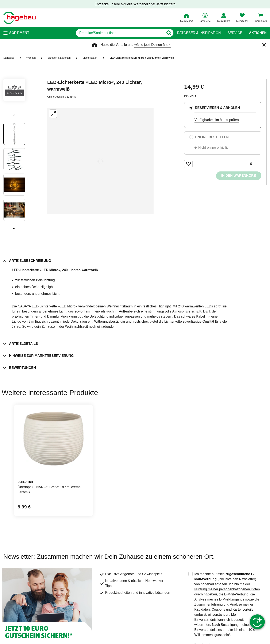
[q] (120, 33)
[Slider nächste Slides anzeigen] (14, 227)
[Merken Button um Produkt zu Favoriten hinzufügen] (188, 164)
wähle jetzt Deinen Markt (153, 45)
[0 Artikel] (251, 164)
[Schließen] (264, 45)
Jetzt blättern (166, 4)
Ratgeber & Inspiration (199, 33)
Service (235, 33)
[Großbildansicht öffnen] (100, 161)
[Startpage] (20, 18)
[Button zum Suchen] (169, 33)
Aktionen (258, 33)
